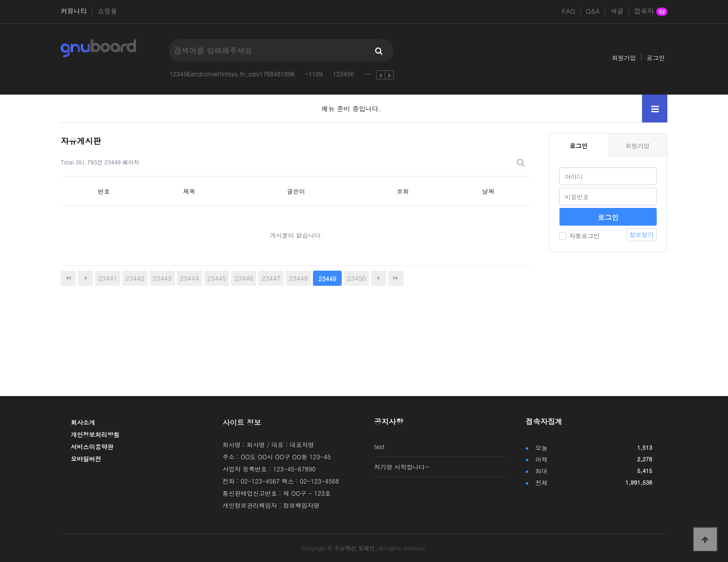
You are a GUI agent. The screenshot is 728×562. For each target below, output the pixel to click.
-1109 (314, 74)
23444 (190, 278)
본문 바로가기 (0, 0)
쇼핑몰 (107, 11)
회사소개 (83, 422)
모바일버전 (86, 459)
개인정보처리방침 (95, 434)
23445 (217, 278)
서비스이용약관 (92, 446)
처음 (68, 278)
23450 (356, 278)
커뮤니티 (74, 11)
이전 (85, 278)
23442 (135, 278)
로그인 (656, 57)
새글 (617, 11)
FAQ (569, 11)
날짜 (488, 191)
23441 (108, 278)
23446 (244, 278)
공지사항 (389, 421)
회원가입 (624, 57)
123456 (343, 74)
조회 (403, 191)
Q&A (593, 11)
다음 (379, 278)
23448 (298, 278)
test (379, 446)
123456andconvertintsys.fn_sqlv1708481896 (232, 74)
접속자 (651, 12)
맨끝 (396, 278)
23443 (162, 278)
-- (368, 74)
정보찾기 (642, 234)
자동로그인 (579, 235)
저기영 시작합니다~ (402, 467)
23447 (271, 278)
